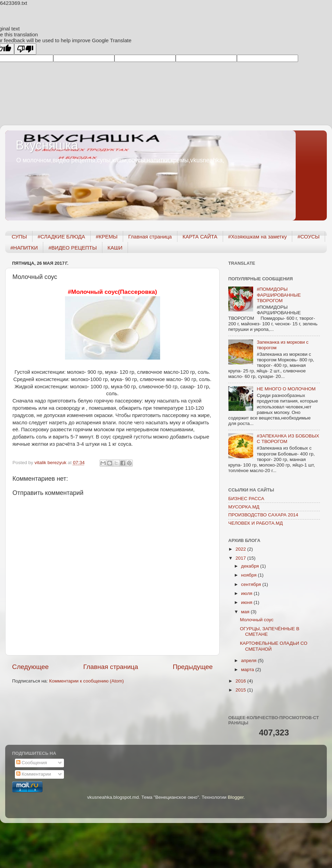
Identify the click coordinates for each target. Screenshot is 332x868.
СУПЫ (19, 237)
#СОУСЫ (308, 237)
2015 (241, 690)
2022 (241, 549)
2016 (241, 681)
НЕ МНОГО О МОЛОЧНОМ (286, 389)
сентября (252, 584)
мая (246, 612)
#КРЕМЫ (107, 237)
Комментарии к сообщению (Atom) (86, 681)
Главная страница (150, 237)
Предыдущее (193, 667)
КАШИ (115, 248)
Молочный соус (257, 620)
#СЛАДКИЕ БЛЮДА (61, 237)
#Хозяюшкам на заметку (258, 237)
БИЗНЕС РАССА (246, 499)
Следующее (30, 667)
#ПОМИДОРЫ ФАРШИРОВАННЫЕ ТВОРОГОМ (279, 295)
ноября (249, 575)
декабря (251, 566)
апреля (249, 661)
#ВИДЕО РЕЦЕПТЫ (72, 248)
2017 (241, 558)
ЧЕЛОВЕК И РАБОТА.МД (256, 523)
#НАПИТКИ (24, 248)
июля (247, 593)
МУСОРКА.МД (244, 507)
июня (247, 602)
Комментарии (34, 774)
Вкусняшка (47, 145)
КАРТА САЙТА (200, 237)
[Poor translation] (25, 49)
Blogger (236, 797)
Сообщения (32, 763)
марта (248, 670)
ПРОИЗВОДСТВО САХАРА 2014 (263, 515)
